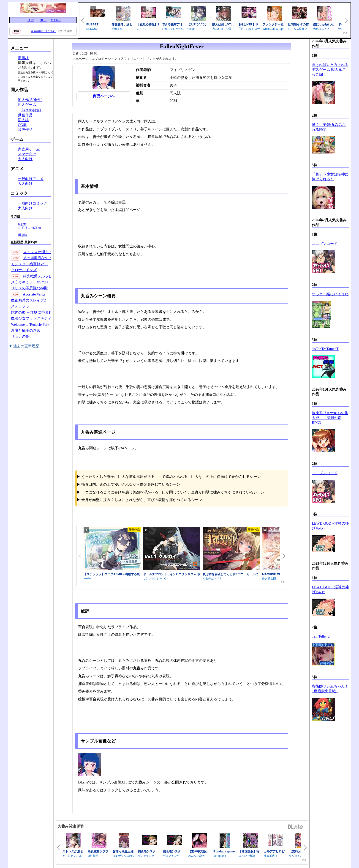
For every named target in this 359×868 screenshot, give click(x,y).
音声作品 (25, 130)
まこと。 (142, 29)
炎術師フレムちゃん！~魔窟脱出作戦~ (330, 689)
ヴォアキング (146, 856)
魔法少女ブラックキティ (31, 318)
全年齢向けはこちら (43, 31)
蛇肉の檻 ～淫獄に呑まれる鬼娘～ (39, 312)
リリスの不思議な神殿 (29, 288)
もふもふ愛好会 (297, 29)
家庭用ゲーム (29, 149)
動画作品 (25, 115)
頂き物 (23, 235)
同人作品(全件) (30, 100)
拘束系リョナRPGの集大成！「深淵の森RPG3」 (330, 418)
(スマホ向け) (33, 110)
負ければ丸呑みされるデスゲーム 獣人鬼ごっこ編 (330, 70)
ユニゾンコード (325, 244)
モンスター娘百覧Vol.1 (30, 264)
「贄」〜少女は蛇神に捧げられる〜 (330, 177)
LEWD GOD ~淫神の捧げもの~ (330, 526)
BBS (43, 20)
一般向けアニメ (31, 179)
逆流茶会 (117, 29)
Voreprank (220, 856)
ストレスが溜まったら (41, 252)
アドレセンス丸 (72, 856)
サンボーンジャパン (155, 578)
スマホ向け (27, 154)
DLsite (296, 827)
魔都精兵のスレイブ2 (28, 300)
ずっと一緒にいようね (330, 294)
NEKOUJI (92, 29)
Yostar (191, 29)
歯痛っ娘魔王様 (123, 851)
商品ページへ (104, 96)
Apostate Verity (34, 294)
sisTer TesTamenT (325, 349)
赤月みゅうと (321, 29)
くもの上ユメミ (212, 578)
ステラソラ (20, 306)
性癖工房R (270, 856)
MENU (56, 20)
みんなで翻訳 (196, 856)
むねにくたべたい (173, 29)
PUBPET (92, 24)
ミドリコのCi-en (29, 228)
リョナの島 (20, 336)
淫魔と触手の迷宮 (26, 330)
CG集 (22, 125)
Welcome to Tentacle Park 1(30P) (36, 324)
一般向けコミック (33, 203)
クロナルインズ (24, 270)
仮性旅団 (93, 856)
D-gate (22, 224)
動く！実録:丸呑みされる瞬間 (329, 127)
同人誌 (23, 120)
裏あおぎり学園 (222, 29)
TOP (30, 20)
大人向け (25, 159)
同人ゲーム (27, 105)
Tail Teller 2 (321, 636)
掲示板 (23, 58)
